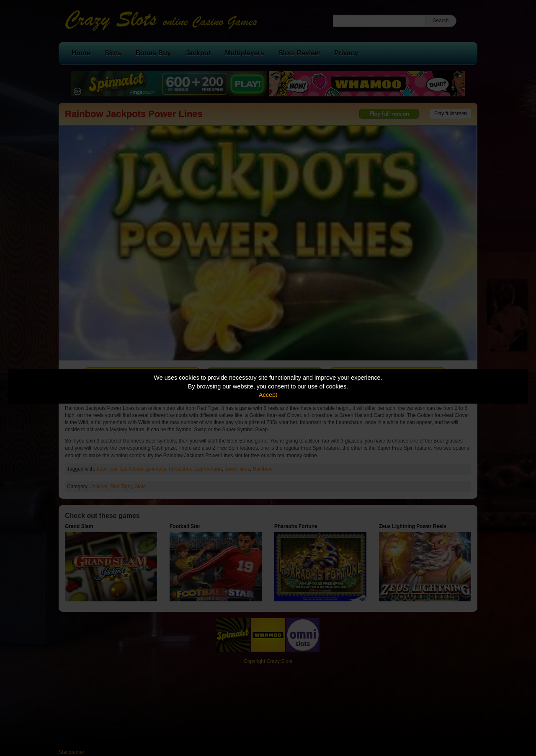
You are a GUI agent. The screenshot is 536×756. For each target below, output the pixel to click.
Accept (268, 395)
